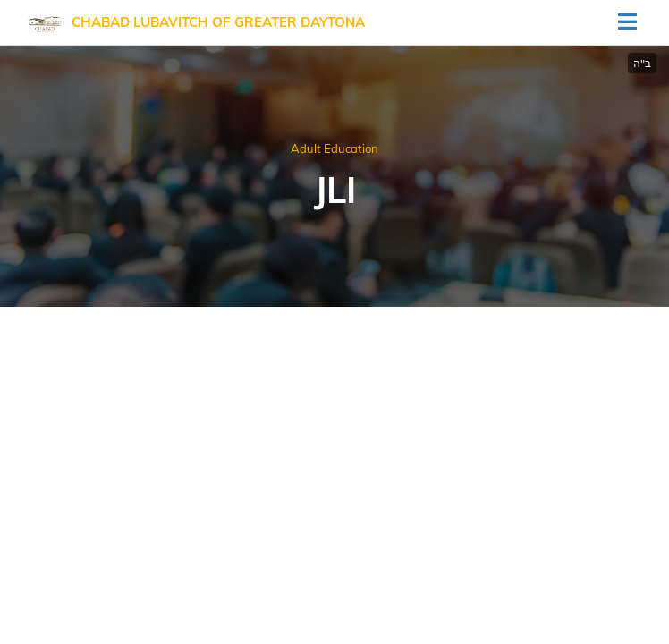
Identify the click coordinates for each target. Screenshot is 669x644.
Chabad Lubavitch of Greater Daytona (218, 22)
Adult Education (334, 148)
